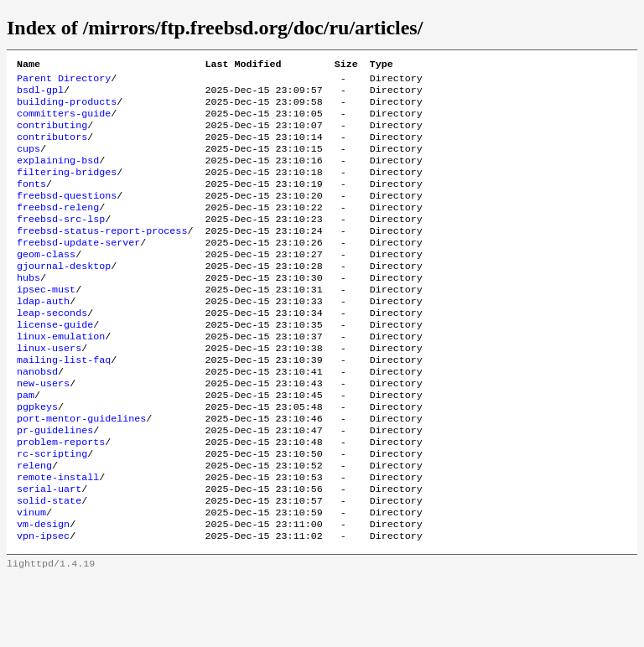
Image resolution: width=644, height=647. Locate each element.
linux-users (49, 390)
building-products (67, 108)
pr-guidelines (55, 484)
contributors (52, 148)
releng (34, 524)
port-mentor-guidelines (81, 470)
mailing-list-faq (64, 403)
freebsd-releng (58, 229)
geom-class (46, 282)
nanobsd (37, 417)
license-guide (55, 363)
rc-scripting (52, 510)
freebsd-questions (67, 215)
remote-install (58, 537)
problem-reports (61, 497)
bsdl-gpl (40, 95)
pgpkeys (37, 457)
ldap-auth (43, 336)
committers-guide (64, 122)
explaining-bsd (58, 175)
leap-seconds (52, 349)
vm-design (43, 591)
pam (26, 443)
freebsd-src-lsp (61, 242)
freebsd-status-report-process (102, 256)
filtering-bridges (67, 189)
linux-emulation (61, 376)
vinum (31, 577)
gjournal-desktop (64, 296)
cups (29, 162)
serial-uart (49, 551)
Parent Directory (64, 81)
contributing (52, 135)
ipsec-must (46, 323)
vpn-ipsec (43, 604)
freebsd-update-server (78, 269)
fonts (31, 202)
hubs (29, 309)
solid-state (49, 564)
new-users (43, 430)
